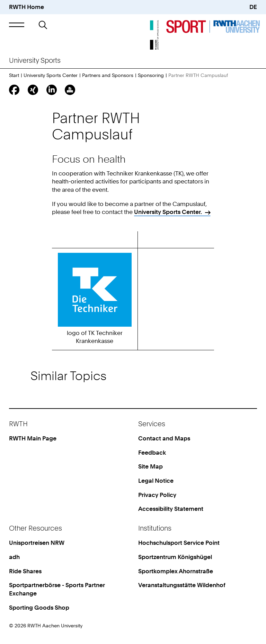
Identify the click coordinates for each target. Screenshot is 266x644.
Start (14, 75)
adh (14, 557)
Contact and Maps (164, 438)
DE (253, 7)
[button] (16, 25)
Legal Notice (156, 481)
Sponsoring (151, 75)
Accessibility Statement (171, 509)
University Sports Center (51, 75)
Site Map (150, 466)
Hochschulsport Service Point (179, 543)
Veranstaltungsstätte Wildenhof (182, 585)
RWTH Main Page (33, 438)
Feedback (152, 453)
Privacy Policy (157, 495)
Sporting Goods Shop (39, 608)
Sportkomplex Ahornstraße (176, 571)
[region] (133, 293)
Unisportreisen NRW (37, 543)
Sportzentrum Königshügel (175, 557)
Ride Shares (25, 571)
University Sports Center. (168, 212)
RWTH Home (26, 7)
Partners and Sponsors (108, 75)
